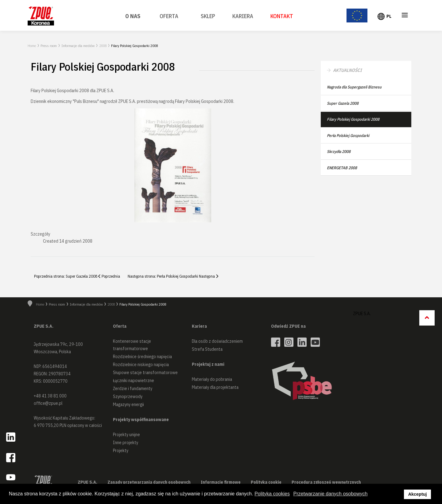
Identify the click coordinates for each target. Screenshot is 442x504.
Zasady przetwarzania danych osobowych (149, 482)
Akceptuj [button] (418, 494)
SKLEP (208, 16)
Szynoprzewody (128, 397)
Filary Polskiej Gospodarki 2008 (353, 119)
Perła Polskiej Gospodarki (348, 136)
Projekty (121, 451)
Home (32, 46)
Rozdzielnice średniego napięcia (142, 357)
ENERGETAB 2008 (342, 168)
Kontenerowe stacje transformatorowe (132, 345)
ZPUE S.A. (362, 313)
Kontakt (282, 16)
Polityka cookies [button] (272, 494)
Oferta (169, 16)
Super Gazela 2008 (343, 103)
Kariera (243, 16)
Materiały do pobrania (212, 379)
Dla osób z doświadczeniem (217, 341)
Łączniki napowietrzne (134, 381)
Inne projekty (126, 443)
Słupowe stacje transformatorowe (145, 373)
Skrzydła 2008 (339, 152)
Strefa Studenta (207, 349)
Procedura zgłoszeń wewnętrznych (326, 482)
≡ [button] (405, 16)
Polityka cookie (266, 482)
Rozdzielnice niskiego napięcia (141, 365)
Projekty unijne (126, 435)
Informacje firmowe (221, 482)
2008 (103, 46)
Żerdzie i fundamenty (133, 389)
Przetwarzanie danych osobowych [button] (331, 494)
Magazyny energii (128, 404)
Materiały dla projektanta (215, 387)
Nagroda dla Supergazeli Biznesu (354, 87)
